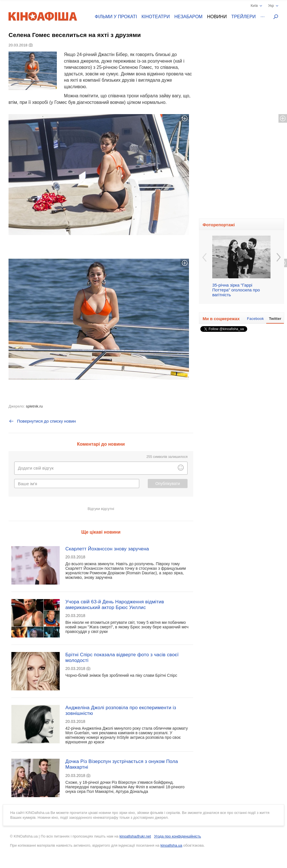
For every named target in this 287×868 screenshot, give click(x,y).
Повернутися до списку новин (42, 421)
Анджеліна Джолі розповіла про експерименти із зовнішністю (121, 710)
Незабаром (189, 17)
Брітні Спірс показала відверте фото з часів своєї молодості (122, 658)
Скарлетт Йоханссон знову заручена (107, 549)
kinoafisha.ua (171, 845)
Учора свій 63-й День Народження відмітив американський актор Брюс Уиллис (115, 605)
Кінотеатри (156, 17)
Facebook (255, 319)
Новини (217, 17)
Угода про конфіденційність (177, 836)
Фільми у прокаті (116, 17)
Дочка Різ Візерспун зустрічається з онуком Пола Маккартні (122, 764)
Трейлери (244, 17)
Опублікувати (168, 484)
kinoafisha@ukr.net (135, 836)
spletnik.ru (34, 406)
